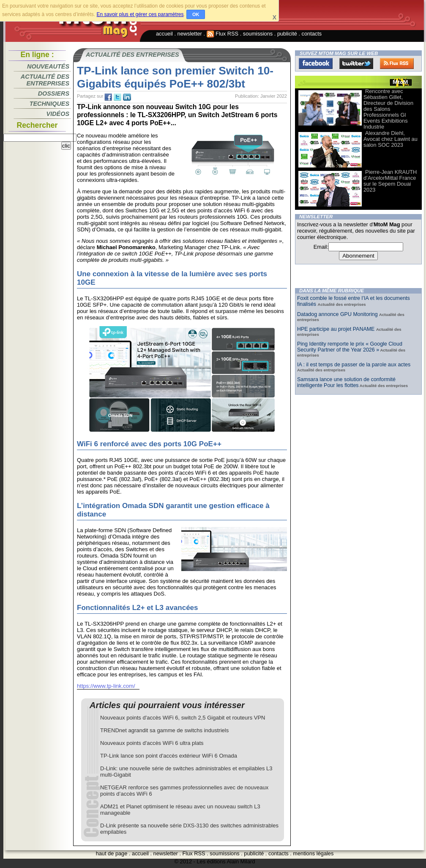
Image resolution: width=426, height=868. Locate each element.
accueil (164, 34)
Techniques (49, 104)
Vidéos (58, 114)
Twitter (356, 63)
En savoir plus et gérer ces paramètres (140, 14)
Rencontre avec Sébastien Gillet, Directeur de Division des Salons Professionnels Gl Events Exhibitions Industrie (388, 109)
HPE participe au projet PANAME (337, 329)
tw (117, 97)
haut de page (112, 853)
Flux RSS (223, 34)
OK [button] (196, 14)
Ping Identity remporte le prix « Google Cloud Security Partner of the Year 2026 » (350, 347)
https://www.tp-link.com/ (106, 686)
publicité (287, 34)
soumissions (258, 34)
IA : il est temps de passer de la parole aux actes (354, 365)
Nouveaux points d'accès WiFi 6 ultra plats (152, 743)
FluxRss (397, 63)
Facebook (316, 63)
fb (108, 97)
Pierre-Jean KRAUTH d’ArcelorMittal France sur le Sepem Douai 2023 (390, 181)
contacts (312, 34)
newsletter (190, 34)
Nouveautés (48, 66)
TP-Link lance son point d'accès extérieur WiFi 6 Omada (169, 756)
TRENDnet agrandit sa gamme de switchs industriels (164, 730)
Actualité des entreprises (45, 80)
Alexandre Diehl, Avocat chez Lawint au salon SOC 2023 (390, 139)
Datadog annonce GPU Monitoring (338, 314)
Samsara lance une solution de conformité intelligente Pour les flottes (346, 382)
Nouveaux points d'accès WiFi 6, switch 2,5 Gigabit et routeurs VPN (183, 718)
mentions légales (313, 853)
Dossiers (54, 93)
